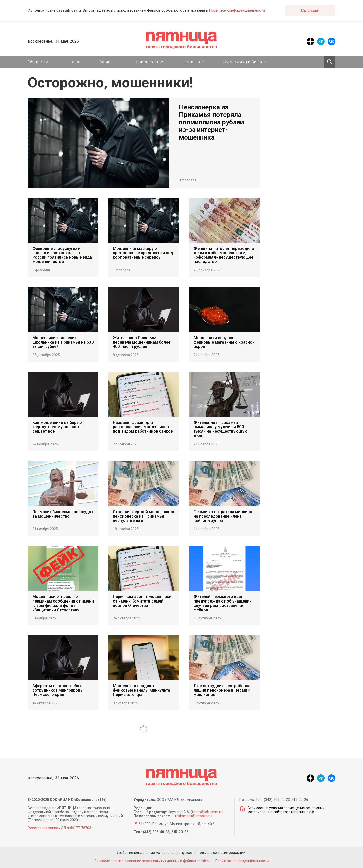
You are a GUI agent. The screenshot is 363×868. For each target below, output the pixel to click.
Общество (39, 62)
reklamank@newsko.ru (193, 816)
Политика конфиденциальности (243, 861)
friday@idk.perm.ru (207, 812)
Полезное (194, 62)
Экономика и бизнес (245, 62)
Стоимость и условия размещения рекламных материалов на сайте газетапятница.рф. (282, 810)
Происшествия (148, 62)
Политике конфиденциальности (237, 10)
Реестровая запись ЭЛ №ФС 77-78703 (59, 828)
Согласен (310, 10)
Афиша (107, 62)
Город (74, 62)
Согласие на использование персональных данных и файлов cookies (151, 861)
